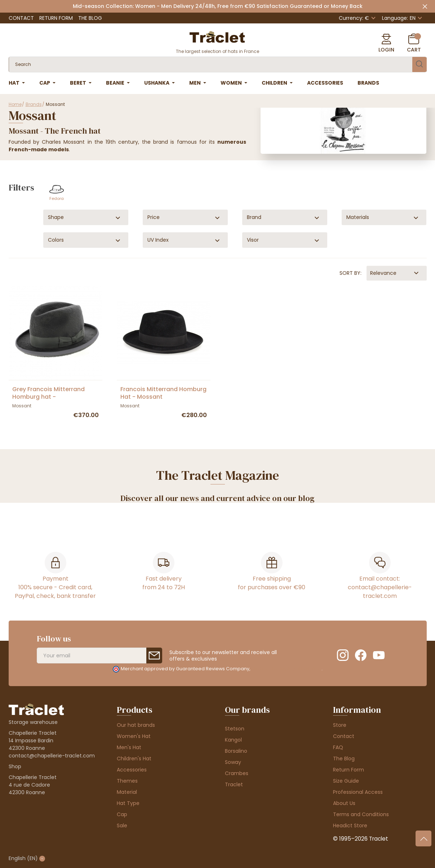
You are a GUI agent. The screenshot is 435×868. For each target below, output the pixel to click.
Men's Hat (129, 747)
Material (127, 792)
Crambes (237, 773)
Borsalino (236, 751)
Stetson (235, 729)
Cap (122, 814)
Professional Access (358, 792)
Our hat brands (136, 725)
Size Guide (346, 781)
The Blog (90, 18)
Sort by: (350, 273)
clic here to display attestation (286, 669)
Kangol (233, 740)
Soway (233, 762)
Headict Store (350, 826)
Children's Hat (134, 759)
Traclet (234, 784)
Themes (127, 781)
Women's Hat (134, 736)
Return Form (56, 18)
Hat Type (128, 803)
